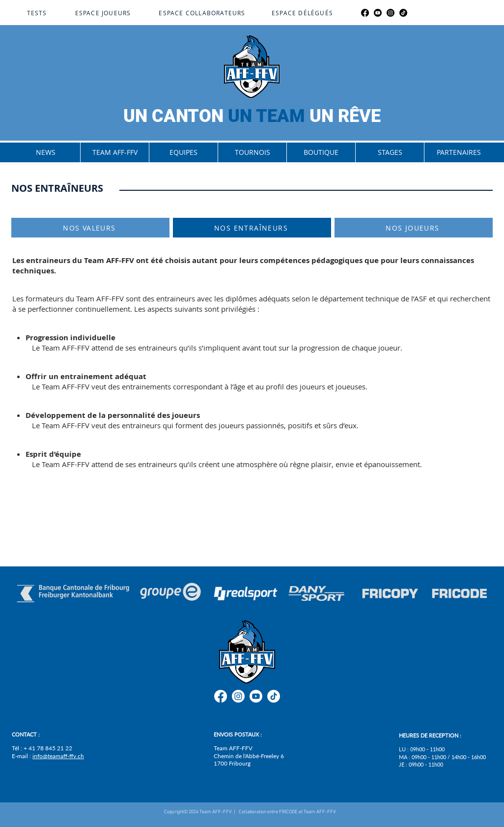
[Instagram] (391, 13)
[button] (114, 152)
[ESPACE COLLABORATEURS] (203, 13)
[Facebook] (365, 13)
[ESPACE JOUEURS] (104, 13)
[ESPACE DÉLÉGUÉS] (303, 13)
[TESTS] (38, 13)
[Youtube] (378, 13)
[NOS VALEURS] (90, 228)
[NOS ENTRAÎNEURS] (252, 228)
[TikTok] (403, 13)
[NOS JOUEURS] (414, 228)
